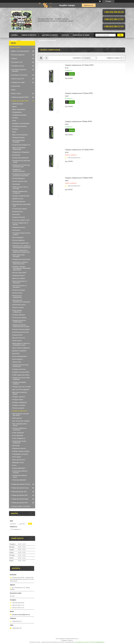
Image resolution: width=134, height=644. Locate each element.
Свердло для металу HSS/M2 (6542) (19, 321)
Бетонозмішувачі (18, 237)
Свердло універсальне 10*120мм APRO (79, 150)
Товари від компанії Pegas (20, 499)
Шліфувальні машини (20, 115)
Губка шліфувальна (19, 438)
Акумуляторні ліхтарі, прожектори (20, 442)
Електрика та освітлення (20, 75)
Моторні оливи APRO (20, 273)
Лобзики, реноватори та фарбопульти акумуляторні (21, 251)
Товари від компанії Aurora (20, 488)
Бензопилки (17, 155)
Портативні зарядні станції (21, 220)
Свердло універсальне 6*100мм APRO (79, 178)
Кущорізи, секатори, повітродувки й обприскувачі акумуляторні (22, 268)
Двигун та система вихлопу (20, 51)
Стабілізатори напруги (20, 209)
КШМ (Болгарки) (18, 104)
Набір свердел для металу (21, 375)
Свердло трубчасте (19, 397)
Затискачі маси (18, 293)
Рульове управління (18, 55)
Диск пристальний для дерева (20, 393)
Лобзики (15, 118)
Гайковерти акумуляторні (21, 243)
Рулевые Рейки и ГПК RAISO (21, 506)
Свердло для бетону (19, 369)
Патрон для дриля (19, 408)
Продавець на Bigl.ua (67, 640)
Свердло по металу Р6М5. (21, 372)
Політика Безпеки (28, 41)
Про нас (14, 41)
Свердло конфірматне (20, 402)
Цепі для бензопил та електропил (20, 286)
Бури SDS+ (16, 354)
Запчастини (17, 230)
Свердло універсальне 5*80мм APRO (79, 121)
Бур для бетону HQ (19, 338)
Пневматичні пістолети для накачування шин (21, 166)
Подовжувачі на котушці (20, 454)
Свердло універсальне (20, 411)
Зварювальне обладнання (21, 152)
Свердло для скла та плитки (22, 387)
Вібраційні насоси (18, 463)
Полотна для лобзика (20, 318)
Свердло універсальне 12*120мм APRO (79, 65)
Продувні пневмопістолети (21, 196)
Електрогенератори (19, 201)
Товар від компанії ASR (19, 492)
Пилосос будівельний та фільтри (20, 224)
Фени (15, 132)
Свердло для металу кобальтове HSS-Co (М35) (21, 326)
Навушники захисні (19, 276)
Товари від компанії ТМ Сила (21, 484)
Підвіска (14, 58)
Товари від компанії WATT (20, 503)
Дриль (15, 107)
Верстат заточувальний (20, 135)
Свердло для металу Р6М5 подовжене (21, 379)
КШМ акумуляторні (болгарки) (19, 256)
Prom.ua (76, 639)
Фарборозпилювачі (19, 138)
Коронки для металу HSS (21, 332)
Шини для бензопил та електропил (20, 282)
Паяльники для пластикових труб (22, 205)
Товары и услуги (15, 47)
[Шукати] (120, 35)
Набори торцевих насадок (21, 451)
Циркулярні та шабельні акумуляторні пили (20, 263)
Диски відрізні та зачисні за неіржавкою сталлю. (21, 344)
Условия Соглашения (47, 41)
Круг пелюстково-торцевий (21, 421)
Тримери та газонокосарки (21, 123)
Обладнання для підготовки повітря (22, 161)
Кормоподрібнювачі (19, 468)
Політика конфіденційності (97, 642)
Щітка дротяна (17, 418)
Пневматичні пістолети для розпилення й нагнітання (21, 175)
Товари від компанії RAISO (20, 97)
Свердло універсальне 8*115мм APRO (79, 93)
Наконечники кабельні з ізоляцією (20, 472)
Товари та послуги (29, 35)
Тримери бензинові (19, 217)
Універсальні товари (18, 82)
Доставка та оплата (50, 35)
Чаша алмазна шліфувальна (17, 311)
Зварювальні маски (19, 227)
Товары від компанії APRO (20, 101)
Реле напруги (17, 457)
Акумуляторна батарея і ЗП (21, 145)
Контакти (65, 35)
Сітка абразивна (18, 436)
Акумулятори (16, 86)
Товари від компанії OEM (20, 495)
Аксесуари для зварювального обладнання (22, 301)
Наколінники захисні (19, 305)
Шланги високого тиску (20, 181)
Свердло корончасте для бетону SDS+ (21, 366)
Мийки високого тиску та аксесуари (21, 188)
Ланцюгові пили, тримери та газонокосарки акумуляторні (22, 247)
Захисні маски (17, 341)
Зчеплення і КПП (17, 62)
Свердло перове (18, 400)
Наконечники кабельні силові (20, 476)
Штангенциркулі (18, 359)
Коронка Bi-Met (18, 335)
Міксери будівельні (19, 240)
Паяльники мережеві (19, 480)
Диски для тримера (19, 278)
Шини (14, 90)
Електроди (16, 446)
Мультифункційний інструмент (19, 141)
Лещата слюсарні (18, 307)
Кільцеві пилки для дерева (21, 329)
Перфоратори (17, 112)
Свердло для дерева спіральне (19, 383)
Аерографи (16, 184)
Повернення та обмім (81, 35)
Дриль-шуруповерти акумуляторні (19, 148)
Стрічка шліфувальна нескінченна (20, 429)
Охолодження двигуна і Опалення (19, 70)
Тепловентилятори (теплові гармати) (22, 234)
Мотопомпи (16, 214)
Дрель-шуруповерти (19, 109)
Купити (72, 74)
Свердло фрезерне (19, 315)
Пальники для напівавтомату (17, 297)
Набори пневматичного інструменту (20, 192)
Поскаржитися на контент (82, 642)
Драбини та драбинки (20, 351)
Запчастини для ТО (18, 79)
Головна (14, 35)
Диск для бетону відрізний (21, 389)
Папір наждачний (18, 433)
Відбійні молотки (18, 199)
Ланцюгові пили (18, 212)
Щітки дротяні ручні (19, 460)
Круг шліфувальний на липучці (20, 425)
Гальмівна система (18, 66)
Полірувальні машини (20, 126)
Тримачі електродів (19, 290)
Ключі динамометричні (20, 356)
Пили (15, 121)
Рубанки (15, 129)
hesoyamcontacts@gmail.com (21, 615)
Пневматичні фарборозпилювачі (19, 170)
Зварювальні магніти (19, 448)
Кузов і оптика (16, 93)
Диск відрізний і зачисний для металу (21, 414)
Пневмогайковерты (19, 178)
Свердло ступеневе (19, 405)
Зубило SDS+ (17, 362)
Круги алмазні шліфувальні (21, 348)
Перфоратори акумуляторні (22, 259)
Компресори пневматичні (21, 158)
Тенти (15, 465)
